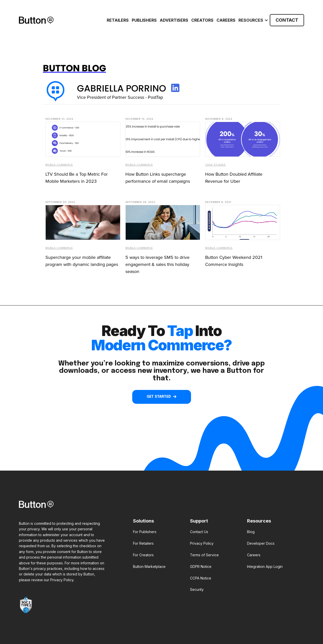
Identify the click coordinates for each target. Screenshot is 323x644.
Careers (226, 20)
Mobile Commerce (59, 165)
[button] (253, 20)
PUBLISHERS (144, 20)
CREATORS (202, 20)
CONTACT (287, 20)
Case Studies (215, 165)
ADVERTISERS (174, 20)
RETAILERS (118, 20)
